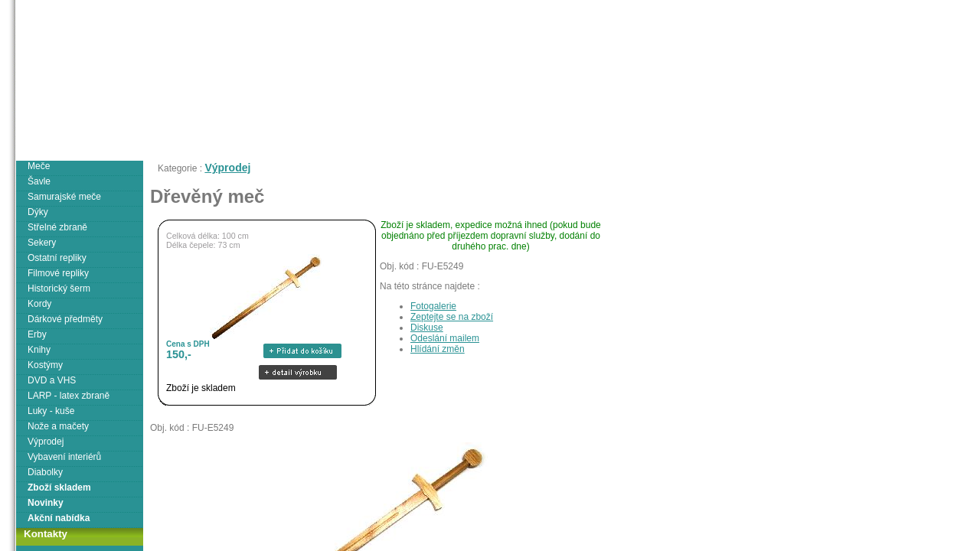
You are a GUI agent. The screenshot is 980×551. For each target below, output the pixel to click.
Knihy (39, 350)
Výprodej (227, 168)
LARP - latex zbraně (69, 396)
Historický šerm (59, 289)
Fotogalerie (433, 306)
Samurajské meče (64, 197)
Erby (37, 334)
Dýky (38, 212)
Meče (39, 166)
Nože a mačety (58, 426)
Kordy (39, 304)
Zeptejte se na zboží (452, 317)
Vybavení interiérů (64, 457)
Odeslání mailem (445, 338)
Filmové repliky (58, 273)
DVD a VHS (52, 380)
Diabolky (45, 472)
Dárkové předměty (65, 319)
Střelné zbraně (57, 227)
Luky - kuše (51, 411)
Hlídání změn (438, 349)
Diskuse (427, 328)
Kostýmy (45, 365)
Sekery (42, 243)
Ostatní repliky (57, 258)
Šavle (39, 181)
